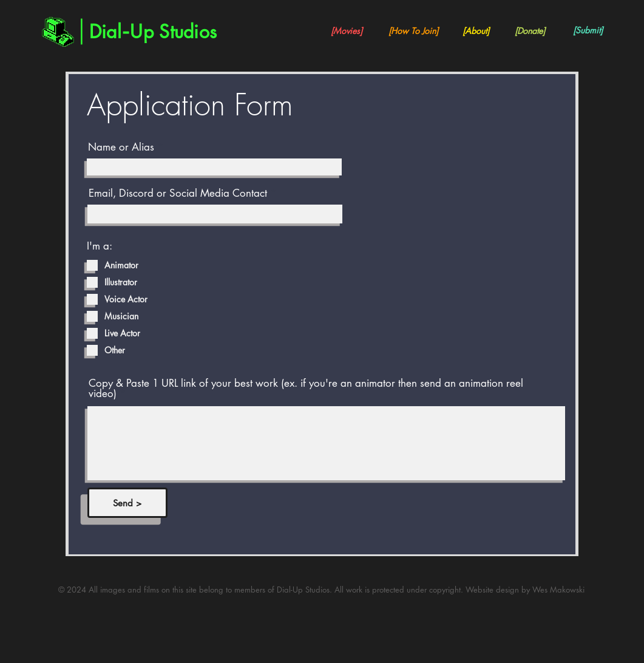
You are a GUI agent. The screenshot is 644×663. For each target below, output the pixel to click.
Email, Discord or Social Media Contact (178, 193)
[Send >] (127, 503)
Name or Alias (121, 147)
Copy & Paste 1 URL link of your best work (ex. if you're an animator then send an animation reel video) (306, 389)
